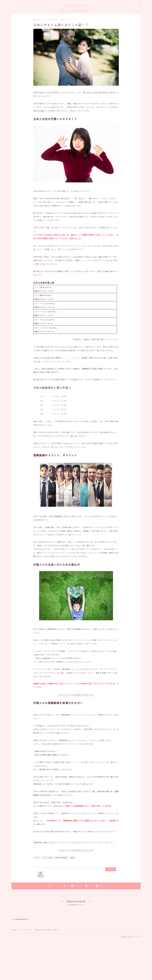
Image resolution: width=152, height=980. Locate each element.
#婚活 (72, 858)
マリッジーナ (76, 6)
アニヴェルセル (70, 358)
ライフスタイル (68, 20)
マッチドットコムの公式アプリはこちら (76, 695)
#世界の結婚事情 (61, 858)
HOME (14, 948)
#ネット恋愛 (48, 858)
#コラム (38, 858)
